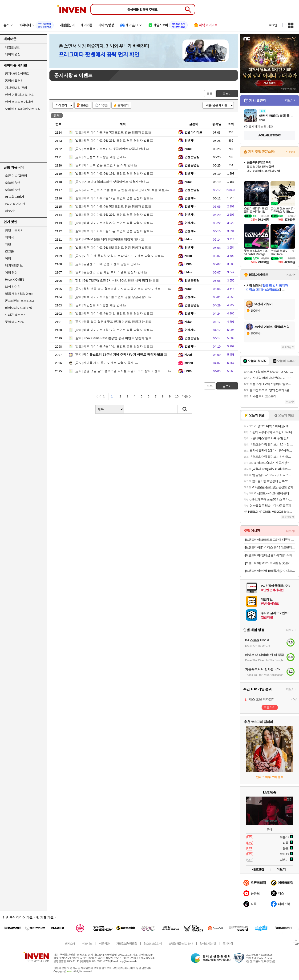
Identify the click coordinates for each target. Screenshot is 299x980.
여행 (8, 258)
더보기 (281, 869)
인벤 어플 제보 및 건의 (20, 95)
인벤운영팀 (192, 157)
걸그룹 (9, 251)
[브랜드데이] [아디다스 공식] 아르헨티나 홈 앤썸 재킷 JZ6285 (270, 547)
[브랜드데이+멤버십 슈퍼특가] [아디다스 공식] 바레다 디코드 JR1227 (270, 555)
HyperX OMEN (14, 280)
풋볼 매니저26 (14, 322)
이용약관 (104, 944)
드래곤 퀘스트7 (15, 315)
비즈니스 (87, 944)
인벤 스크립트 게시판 (19, 102)
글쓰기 (227, 94)
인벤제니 (190, 141)
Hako (188, 149)
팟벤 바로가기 (14, 230)
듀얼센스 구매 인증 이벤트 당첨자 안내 (106, 264)
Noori (188, 256)
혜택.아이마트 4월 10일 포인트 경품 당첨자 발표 (112, 346)
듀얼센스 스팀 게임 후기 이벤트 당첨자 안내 (109, 272)
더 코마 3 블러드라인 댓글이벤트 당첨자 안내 (110, 182)
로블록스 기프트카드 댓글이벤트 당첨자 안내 (110, 149)
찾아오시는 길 (208, 944)
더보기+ (290, 100)
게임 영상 (11, 272)
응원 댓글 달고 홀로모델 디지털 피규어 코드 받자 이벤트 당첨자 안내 (126, 289)
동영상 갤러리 (14, 81)
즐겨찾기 (123, 105)
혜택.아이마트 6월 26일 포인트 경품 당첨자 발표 (112, 141)
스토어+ (290, 152)
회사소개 (70, 944)
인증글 (85, 105)
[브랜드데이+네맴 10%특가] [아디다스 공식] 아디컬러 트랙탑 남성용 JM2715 (270, 571)
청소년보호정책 (153, 944)
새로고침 (287, 347)
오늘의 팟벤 (13, 190)
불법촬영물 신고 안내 (181, 944)
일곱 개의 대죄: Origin (19, 294)
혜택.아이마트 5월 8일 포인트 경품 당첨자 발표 (111, 248)
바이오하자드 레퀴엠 (19, 308)
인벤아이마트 (193, 132)
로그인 (273, 25)
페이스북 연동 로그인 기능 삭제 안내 (104, 165)
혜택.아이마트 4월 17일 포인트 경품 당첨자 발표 (112, 330)
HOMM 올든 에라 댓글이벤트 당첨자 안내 (108, 239)
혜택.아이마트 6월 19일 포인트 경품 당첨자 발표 (112, 173)
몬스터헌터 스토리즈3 (19, 301)
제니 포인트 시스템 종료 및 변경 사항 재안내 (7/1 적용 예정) (120, 190)
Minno (189, 363)
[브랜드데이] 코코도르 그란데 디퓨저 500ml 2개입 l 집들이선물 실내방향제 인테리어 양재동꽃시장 (270, 540)
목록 (210, 94)
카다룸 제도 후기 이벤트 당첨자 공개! (105, 363)
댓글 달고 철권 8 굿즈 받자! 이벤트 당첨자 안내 (111, 322)
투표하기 (270, 707)
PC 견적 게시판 (15, 204)
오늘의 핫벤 (13, 183)
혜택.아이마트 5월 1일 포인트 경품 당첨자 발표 (111, 297)
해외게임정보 (14, 265)
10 (177, 396)
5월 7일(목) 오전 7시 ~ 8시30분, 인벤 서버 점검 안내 (115, 280)
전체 (57, 115)
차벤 (8, 244)
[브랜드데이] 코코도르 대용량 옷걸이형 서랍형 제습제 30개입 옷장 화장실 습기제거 (270, 563)
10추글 (103, 105)
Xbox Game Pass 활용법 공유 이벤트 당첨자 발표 (113, 338)
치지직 (9, 237)
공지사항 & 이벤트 (17, 73)
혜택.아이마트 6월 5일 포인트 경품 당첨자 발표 (111, 206)
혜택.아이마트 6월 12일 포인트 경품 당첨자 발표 (112, 198)
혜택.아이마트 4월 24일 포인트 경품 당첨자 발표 (112, 313)
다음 (185, 396)
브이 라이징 (13, 287)
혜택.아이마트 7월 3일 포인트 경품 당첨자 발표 (111, 132)
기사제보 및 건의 (16, 88)
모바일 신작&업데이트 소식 (23, 109)
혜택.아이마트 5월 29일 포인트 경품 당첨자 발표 (112, 215)
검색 (185, 409)
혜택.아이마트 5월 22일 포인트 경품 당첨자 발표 (112, 223)
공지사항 (228, 944)
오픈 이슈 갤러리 (16, 176)
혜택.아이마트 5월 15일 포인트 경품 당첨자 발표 (112, 231)
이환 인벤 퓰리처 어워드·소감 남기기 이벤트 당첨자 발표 (118, 256)
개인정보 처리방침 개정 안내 (99, 157)
